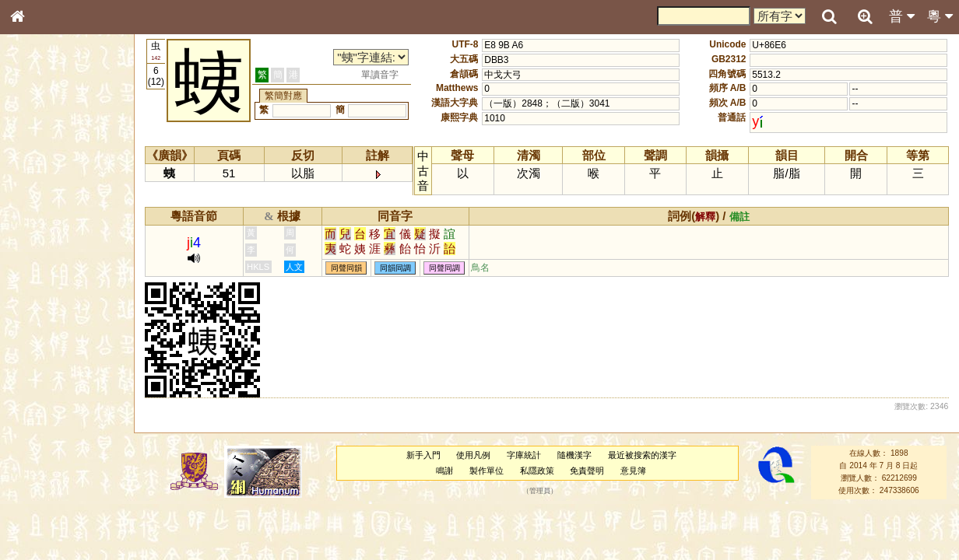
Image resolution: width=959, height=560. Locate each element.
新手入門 (423, 455)
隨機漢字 (574, 455)
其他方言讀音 (47, 446)
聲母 (31, 417)
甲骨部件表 (43, 238)
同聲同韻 (346, 268)
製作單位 (487, 471)
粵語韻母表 (43, 340)
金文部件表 (43, 254)
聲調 (74, 417)
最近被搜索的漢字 (642, 455)
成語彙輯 (38, 518)
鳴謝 (444, 471)
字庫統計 (524, 455)
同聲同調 (444, 268)
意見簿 (633, 471)
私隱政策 (537, 471)
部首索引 (38, 208)
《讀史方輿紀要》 (57, 503)
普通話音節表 (47, 432)
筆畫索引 (38, 223)
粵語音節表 (43, 310)
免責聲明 (587, 471)
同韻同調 (395, 268)
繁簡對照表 (43, 533)
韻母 (53, 417)
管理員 (540, 491)
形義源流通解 (47, 268)
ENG (68, 171)
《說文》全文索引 (57, 488)
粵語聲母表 (43, 324)
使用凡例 (473, 455)
